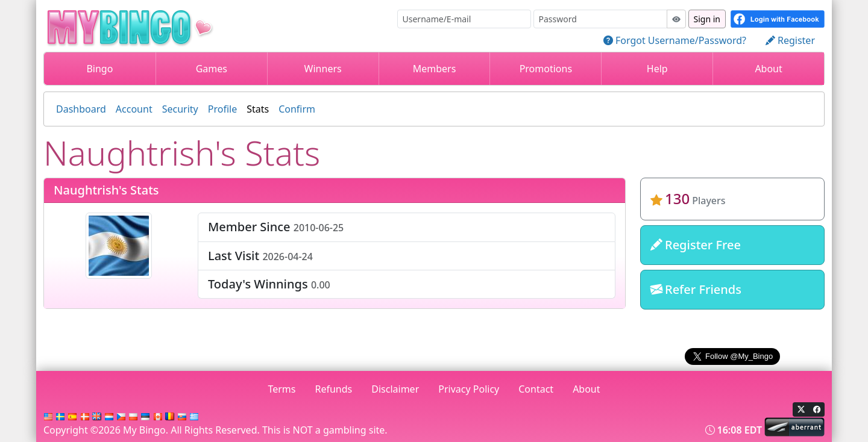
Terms (281, 389)
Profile (222, 109)
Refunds (334, 389)
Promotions (546, 69)
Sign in (707, 19)
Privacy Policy (469, 389)
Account (134, 109)
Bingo (99, 69)
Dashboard (81, 109)
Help (657, 69)
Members (435, 69)
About (768, 69)
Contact (536, 389)
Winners (323, 69)
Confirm (297, 109)
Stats (258, 109)
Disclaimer (395, 389)
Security (180, 109)
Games (212, 69)
